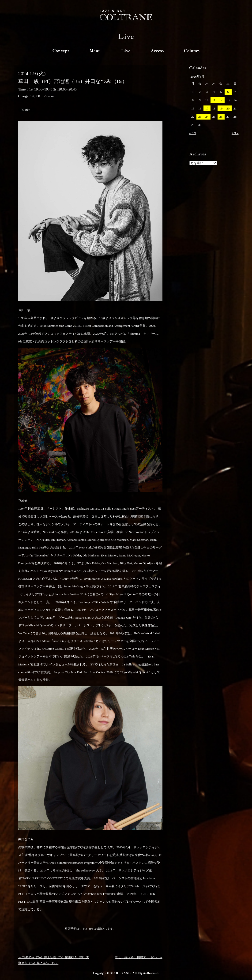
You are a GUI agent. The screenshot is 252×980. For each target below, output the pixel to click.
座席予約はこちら (77, 929)
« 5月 (193, 133)
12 (221, 100)
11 (214, 100)
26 (221, 117)
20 (228, 108)
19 (221, 108)
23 (200, 117)
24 (207, 117)
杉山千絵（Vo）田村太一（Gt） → (139, 957)
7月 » (235, 133)
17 (207, 108)
